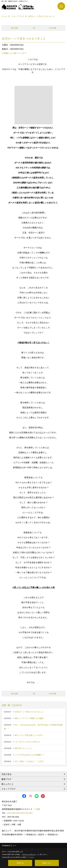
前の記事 (14, 28)
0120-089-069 (13, 813)
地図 (38, 809)
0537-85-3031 (27, 813)
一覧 (33, 28)
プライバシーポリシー (29, 854)
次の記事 (53, 28)
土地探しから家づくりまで (14, 53)
